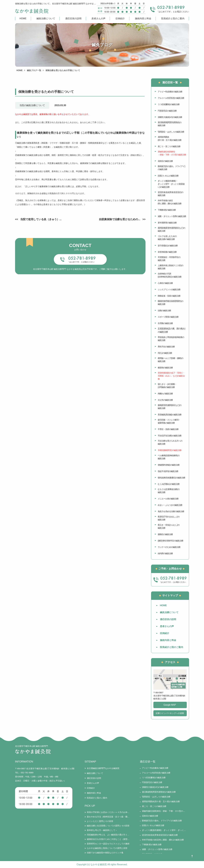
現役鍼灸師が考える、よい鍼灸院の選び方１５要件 (108, 835)
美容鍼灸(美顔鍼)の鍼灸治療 (170, 415)
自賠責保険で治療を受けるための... (120, 219)
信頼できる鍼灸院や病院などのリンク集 (105, 853)
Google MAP (170, 705)
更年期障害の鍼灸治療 (167, 223)
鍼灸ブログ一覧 (34, 70)
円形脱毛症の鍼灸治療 (167, 111)
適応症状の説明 (73, 18)
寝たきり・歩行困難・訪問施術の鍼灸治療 (167, 386)
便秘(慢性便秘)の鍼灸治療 (169, 465)
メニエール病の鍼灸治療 (168, 499)
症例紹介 (120, 18)
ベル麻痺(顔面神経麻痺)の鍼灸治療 (169, 457)
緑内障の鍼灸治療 (165, 553)
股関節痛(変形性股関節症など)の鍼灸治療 (171, 229)
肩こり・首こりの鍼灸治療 (169, 146)
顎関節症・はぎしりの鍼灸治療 (171, 132)
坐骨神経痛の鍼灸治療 (167, 252)
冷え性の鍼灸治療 (165, 400)
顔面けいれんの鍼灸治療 (168, 176)
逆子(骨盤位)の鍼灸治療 (168, 246)
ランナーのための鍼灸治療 (169, 547)
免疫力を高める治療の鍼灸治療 (171, 511)
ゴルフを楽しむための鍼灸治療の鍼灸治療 (167, 238)
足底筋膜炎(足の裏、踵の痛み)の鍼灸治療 (172, 330)
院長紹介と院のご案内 (173, 18)
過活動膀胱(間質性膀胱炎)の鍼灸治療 (170, 124)
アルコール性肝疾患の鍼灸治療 (171, 98)
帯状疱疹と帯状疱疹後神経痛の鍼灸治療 (171, 339)
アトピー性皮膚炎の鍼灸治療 (170, 92)
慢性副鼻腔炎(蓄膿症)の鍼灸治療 (171, 478)
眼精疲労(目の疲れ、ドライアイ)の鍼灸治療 (171, 168)
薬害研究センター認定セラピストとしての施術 (108, 844)
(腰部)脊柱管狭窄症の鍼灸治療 (171, 541)
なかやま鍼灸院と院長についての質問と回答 (107, 848)
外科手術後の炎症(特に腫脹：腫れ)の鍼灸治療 (170, 202)
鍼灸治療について (46, 18)
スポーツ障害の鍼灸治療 (168, 317)
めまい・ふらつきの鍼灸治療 (170, 505)
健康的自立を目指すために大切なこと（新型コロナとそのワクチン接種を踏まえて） (108, 839)
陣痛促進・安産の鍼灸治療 (169, 296)
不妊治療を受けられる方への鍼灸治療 (170, 442)
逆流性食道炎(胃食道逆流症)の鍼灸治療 (171, 194)
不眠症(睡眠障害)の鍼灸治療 (170, 450)
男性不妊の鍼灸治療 (166, 347)
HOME (23, 18)
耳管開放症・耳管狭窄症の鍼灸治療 (169, 259)
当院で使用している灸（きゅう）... (41, 219)
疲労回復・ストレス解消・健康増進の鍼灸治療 (169, 421)
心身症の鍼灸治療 (165, 283)
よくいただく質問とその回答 (100, 821)
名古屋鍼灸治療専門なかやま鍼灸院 (103, 768)
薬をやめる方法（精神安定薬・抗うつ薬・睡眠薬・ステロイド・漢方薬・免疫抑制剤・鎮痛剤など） (108, 817)
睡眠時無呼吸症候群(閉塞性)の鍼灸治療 (171, 303)
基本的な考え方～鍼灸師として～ (102, 830)
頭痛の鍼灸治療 (164, 310)
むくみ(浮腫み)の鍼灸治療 (169, 484)
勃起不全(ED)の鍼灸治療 (168, 471)
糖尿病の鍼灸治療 (165, 368)
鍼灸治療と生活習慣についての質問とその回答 (108, 826)
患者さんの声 (98, 18)
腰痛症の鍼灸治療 (165, 534)
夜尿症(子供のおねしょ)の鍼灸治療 (169, 518)
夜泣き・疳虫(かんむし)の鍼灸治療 (169, 526)
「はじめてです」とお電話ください (81, 262)
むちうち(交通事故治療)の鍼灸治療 (169, 491)
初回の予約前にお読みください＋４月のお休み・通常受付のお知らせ (108, 812)
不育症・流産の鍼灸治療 (168, 429)
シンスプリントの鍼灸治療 (169, 289)
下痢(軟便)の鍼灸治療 (167, 210)
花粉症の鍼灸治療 (165, 161)
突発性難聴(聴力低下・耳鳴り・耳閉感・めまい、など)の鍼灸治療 (171, 376)
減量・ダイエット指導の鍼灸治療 (172, 216)
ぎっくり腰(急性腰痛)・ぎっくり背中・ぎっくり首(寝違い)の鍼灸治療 (171, 184)
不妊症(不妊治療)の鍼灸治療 (170, 436)
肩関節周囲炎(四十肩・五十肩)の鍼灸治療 (170, 139)
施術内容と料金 (143, 18)
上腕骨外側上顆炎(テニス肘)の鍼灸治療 (171, 267)
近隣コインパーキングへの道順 (170, 713)
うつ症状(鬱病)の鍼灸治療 (169, 104)
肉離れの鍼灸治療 (165, 394)
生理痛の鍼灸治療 (165, 323)
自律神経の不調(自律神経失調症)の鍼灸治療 (170, 275)
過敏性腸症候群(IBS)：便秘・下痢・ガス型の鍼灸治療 (172, 153)
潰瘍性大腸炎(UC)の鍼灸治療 (170, 117)
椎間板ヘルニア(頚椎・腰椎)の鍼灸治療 (171, 360)
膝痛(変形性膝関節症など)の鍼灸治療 (170, 407)
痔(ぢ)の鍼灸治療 (165, 353)
